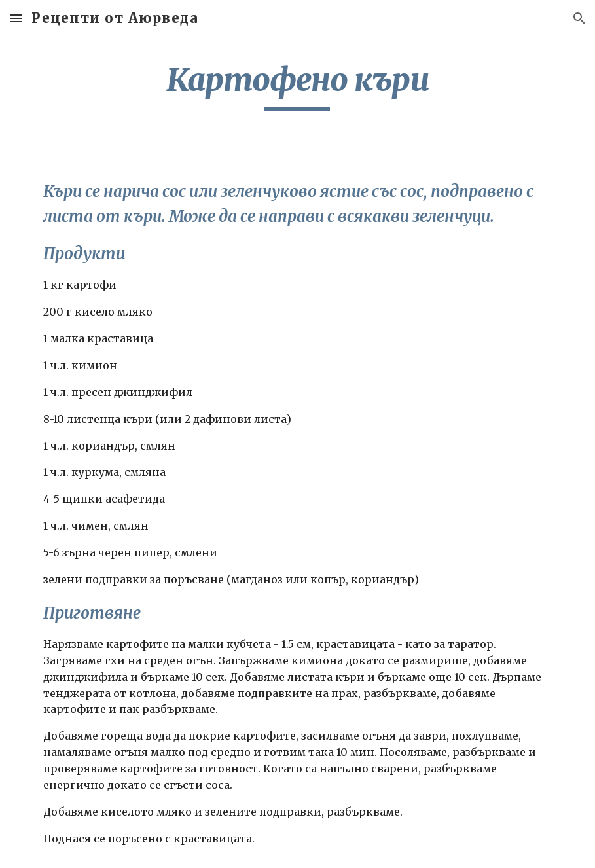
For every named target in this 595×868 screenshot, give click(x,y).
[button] (16, 18)
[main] (298, 86)
